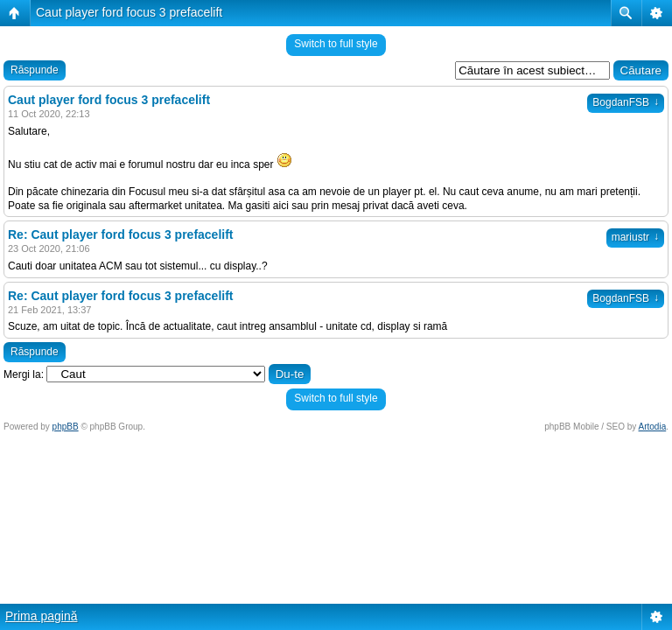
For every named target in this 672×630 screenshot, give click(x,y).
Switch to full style (336, 44)
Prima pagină (42, 616)
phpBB (66, 427)
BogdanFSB (626, 102)
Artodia (653, 427)
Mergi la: (24, 374)
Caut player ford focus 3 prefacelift (129, 12)
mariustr (635, 237)
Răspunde (35, 70)
